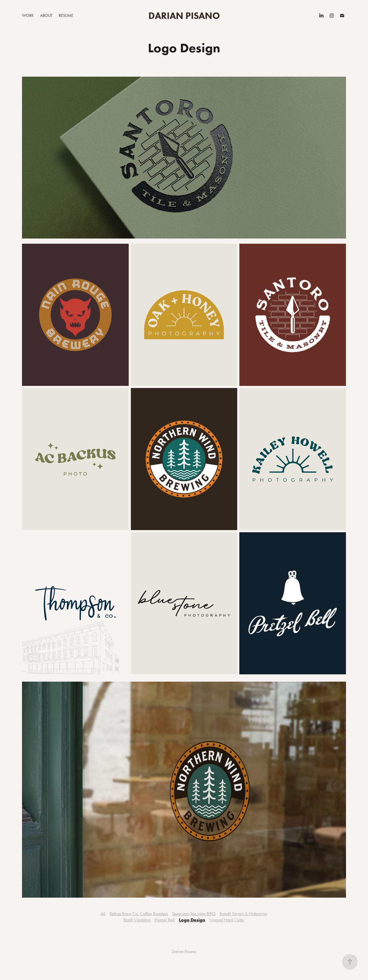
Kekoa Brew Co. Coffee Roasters (139, 914)
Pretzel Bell (165, 920)
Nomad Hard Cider (227, 920)
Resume (66, 15)
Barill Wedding (137, 920)
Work (28, 15)
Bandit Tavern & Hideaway (243, 914)
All (103, 914)
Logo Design (192, 920)
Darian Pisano (184, 16)
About (46, 15)
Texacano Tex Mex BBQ (194, 914)
